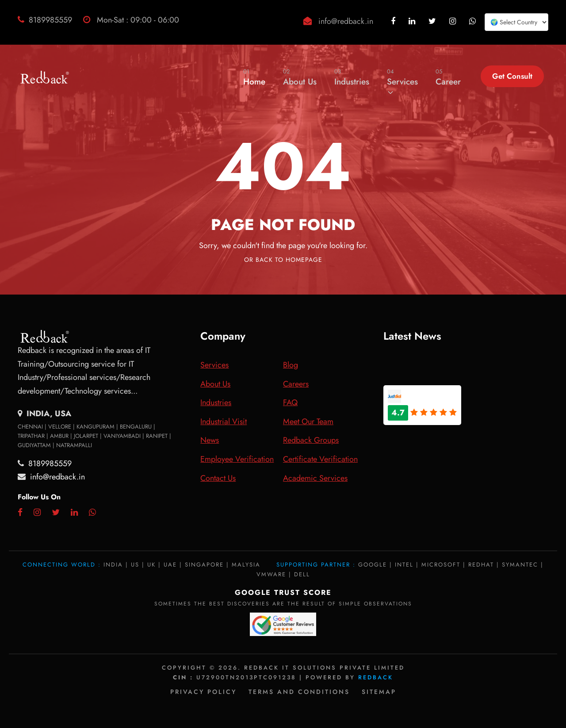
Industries (352, 77)
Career (448, 77)
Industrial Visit (224, 421)
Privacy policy (203, 692)
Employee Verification (237, 459)
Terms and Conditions (299, 692)
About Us (300, 77)
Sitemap (379, 692)
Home (254, 77)
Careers (296, 384)
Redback (376, 677)
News (210, 440)
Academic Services (315, 478)
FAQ (290, 402)
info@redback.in (346, 21)
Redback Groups (311, 440)
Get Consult (512, 76)
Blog (291, 365)
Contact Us (218, 478)
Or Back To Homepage (283, 260)
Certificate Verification (320, 459)
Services (402, 81)
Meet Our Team (308, 421)
